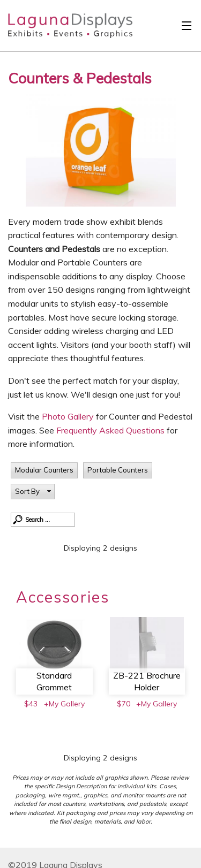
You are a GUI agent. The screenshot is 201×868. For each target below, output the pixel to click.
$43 (31, 704)
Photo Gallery (68, 416)
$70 (124, 704)
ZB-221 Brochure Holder (147, 681)
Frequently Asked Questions (111, 430)
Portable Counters (118, 470)
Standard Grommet (54, 681)
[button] (33, 492)
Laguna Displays (65, 28)
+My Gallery (64, 704)
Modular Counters (44, 470)
